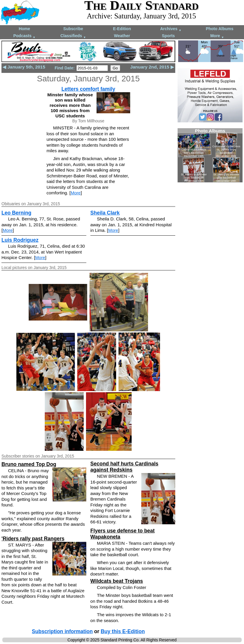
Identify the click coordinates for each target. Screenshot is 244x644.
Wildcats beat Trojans (117, 581)
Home (24, 29)
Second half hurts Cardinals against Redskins (124, 467)
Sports (168, 36)
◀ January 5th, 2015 (24, 67)
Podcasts (24, 36)
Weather (122, 36)
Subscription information (62, 631)
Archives (171, 29)
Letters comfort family (88, 89)
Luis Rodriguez (20, 240)
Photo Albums (219, 29)
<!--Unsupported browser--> (210, 155)
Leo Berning (16, 213)
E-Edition (122, 29)
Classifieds (73, 36)
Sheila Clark (105, 213)
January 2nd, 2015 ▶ (152, 67)
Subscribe (73, 29)
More (217, 36)
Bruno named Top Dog (29, 464)
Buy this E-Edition (123, 631)
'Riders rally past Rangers (33, 539)
